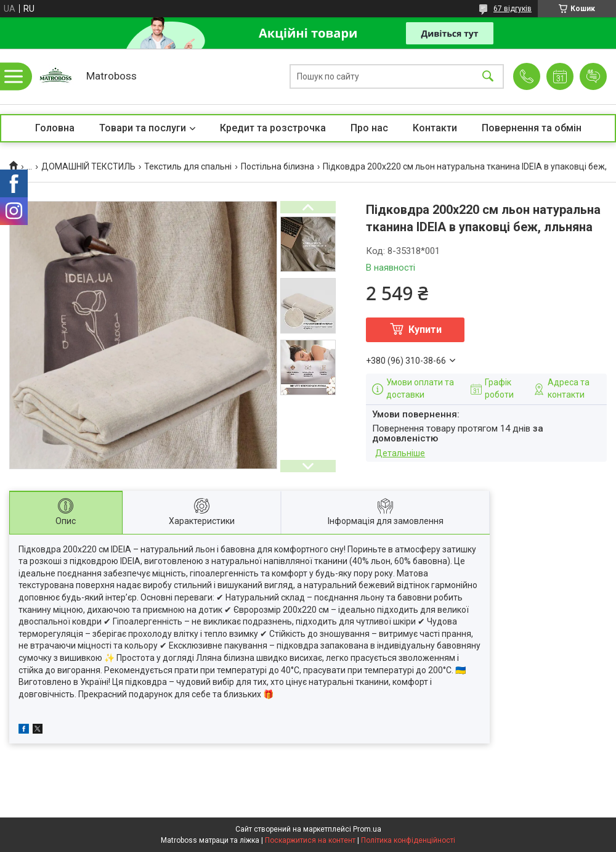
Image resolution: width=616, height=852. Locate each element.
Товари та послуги (143, 128)
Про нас (369, 128)
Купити (425, 330)
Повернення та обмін (532, 128)
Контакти (435, 128)
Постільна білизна (278, 166)
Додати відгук (593, 76)
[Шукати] (488, 77)
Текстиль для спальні (188, 166)
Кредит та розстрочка (273, 128)
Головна (55, 128)
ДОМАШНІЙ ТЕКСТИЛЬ (88, 166)
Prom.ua (367, 829)
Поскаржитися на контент (310, 840)
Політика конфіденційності (408, 840)
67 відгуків (513, 9)
